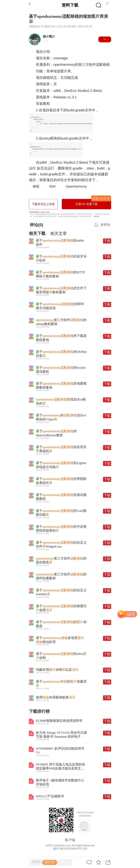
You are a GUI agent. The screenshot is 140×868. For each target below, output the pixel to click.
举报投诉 (96, 216)
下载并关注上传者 (43, 204)
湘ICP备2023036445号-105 (70, 849)
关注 (105, 39)
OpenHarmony (76, 186)
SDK (52, 186)
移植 (36, 186)
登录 (38, 212)
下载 (107, 241)
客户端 (70, 840)
